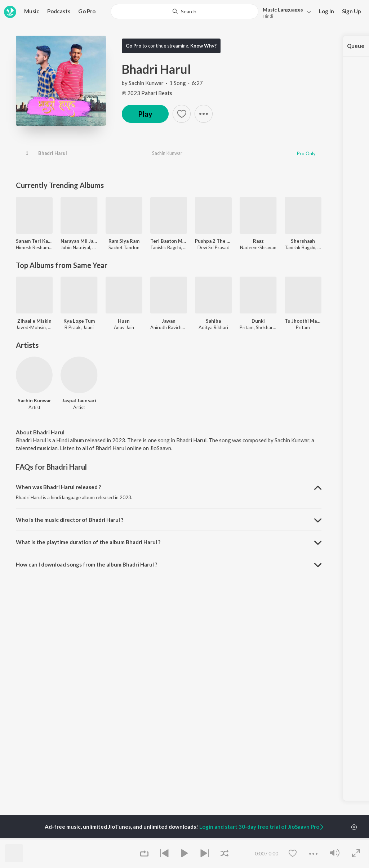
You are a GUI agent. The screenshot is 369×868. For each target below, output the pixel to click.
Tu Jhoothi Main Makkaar (303, 321)
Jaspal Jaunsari (79, 401)
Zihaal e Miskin (34, 321)
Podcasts (59, 11)
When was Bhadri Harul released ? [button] (58, 487)
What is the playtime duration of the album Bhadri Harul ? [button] (88, 542)
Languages (283, 10)
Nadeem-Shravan (258, 247)
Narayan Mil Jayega (79, 241)
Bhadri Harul (53, 153)
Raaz (258, 241)
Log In (326, 11)
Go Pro (87, 11)
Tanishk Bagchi (166, 247)
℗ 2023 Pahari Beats (147, 93)
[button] (285, 12)
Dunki (258, 321)
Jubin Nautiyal (75, 247)
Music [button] (32, 11)
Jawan (169, 321)
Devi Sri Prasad (214, 247)
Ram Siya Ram (124, 241)
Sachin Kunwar (146, 83)
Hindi (268, 16)
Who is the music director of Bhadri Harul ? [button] (70, 520)
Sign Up (352, 11)
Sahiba (213, 321)
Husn (124, 321)
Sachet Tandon (124, 247)
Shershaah (303, 241)
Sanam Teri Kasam (34, 241)
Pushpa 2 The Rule (213, 241)
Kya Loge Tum (79, 321)
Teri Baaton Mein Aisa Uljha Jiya (169, 241)
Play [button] (145, 114)
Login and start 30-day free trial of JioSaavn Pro (262, 827)
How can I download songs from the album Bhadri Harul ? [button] (86, 564)
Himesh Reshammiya (37, 247)
